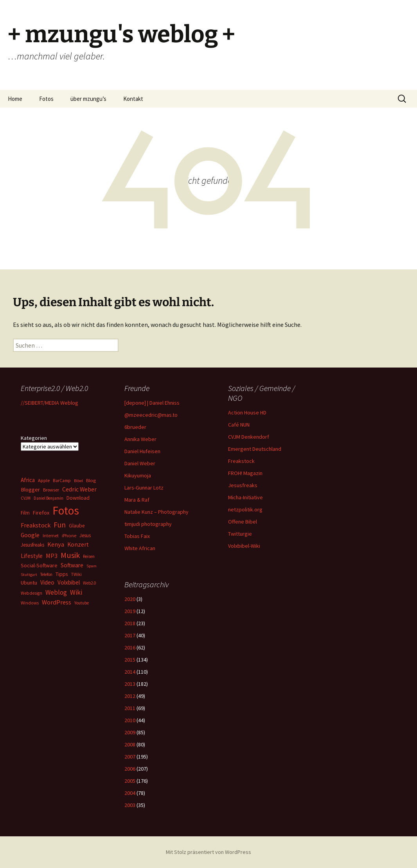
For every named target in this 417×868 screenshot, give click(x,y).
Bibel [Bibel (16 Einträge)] (78, 481)
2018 (130, 623)
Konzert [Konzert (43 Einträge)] (78, 544)
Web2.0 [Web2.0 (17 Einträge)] (89, 583)
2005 (130, 781)
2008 (130, 744)
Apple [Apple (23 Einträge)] (44, 480)
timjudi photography (148, 524)
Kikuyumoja (138, 475)
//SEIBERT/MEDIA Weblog (49, 403)
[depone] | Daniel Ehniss (152, 403)
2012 (130, 696)
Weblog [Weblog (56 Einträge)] (56, 592)
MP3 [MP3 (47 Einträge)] (52, 556)
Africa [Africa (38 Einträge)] (28, 480)
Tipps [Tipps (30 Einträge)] (62, 574)
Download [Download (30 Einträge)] (78, 498)
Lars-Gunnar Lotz (144, 488)
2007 (130, 757)
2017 (130, 635)
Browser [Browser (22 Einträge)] (51, 490)
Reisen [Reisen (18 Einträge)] (89, 556)
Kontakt (133, 99)
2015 (130, 660)
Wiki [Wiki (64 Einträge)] (76, 592)
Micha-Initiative (245, 497)
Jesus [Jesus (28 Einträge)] (85, 535)
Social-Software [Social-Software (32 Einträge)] (39, 565)
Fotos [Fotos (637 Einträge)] (66, 510)
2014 (130, 672)
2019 (130, 611)
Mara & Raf (137, 500)
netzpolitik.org (245, 509)
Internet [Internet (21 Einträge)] (51, 535)
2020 (130, 599)
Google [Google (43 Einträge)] (30, 535)
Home (15, 99)
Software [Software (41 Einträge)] (72, 565)
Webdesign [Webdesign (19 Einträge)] (31, 593)
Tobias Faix (137, 536)
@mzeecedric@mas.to (151, 415)
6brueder (135, 427)
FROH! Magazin (245, 473)
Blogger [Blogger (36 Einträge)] (30, 490)
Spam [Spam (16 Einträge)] (92, 566)
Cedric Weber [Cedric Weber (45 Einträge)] (79, 489)
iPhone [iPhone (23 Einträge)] (69, 535)
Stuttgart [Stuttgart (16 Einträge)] (29, 575)
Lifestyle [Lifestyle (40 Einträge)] (32, 556)
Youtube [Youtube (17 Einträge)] (82, 603)
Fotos (46, 99)
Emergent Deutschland (255, 449)
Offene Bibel (243, 522)
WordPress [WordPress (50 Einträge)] (57, 602)
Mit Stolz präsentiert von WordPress (208, 852)
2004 (130, 793)
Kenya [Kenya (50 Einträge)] (56, 544)
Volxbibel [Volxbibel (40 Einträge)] (69, 582)
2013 (130, 684)
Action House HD (247, 412)
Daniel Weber (140, 463)
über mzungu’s (88, 99)
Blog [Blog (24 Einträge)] (91, 480)
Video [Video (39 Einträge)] (47, 582)
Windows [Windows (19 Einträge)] (30, 603)
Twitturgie (240, 534)
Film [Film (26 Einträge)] (25, 513)
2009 (130, 732)
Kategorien (34, 438)
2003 (130, 805)
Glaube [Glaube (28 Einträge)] (77, 526)
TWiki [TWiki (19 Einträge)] (76, 574)
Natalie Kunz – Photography (156, 512)
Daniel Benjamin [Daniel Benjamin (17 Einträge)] (49, 498)
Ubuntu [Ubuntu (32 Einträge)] (29, 583)
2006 (130, 769)
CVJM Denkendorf (249, 437)
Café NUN (239, 425)
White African (140, 548)
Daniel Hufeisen (142, 451)
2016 (130, 647)
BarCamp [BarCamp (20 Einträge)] (62, 480)
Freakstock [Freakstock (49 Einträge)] (36, 525)
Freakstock (241, 461)
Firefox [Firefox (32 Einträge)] (41, 513)
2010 (130, 720)
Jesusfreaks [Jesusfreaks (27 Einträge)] (32, 545)
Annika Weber (140, 439)
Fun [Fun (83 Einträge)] (60, 525)
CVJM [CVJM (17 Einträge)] (26, 498)
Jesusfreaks (243, 485)
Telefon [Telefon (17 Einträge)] (46, 574)
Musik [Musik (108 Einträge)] (70, 555)
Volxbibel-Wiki (244, 546)
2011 (130, 708)
